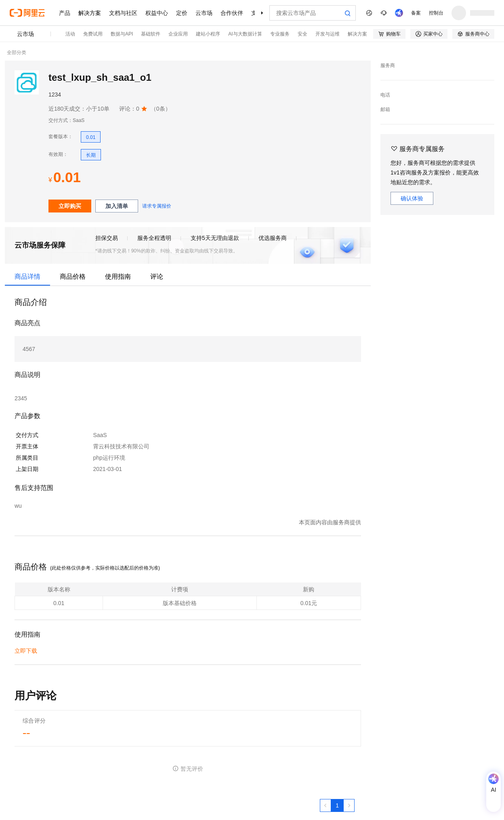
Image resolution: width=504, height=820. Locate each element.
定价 (182, 13)
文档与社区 (123, 13)
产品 (65, 13)
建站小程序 (208, 34)
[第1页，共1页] (337, 805)
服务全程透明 (154, 238)
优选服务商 (273, 238)
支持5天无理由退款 (215, 238)
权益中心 (157, 13)
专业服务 (280, 34)
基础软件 (151, 34)
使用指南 (118, 276)
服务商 (388, 65)
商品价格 (73, 276)
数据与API (122, 34)
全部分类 (17, 53)
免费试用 (93, 34)
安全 (302, 34)
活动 (70, 34)
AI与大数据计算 (245, 34)
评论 (157, 276)
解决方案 (90, 13)
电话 (385, 95)
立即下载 (26, 651)
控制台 (436, 13)
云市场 (204, 13)
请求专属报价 (157, 206)
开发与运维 (328, 34)
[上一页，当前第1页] (325, 805)
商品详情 (27, 276)
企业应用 (178, 34)
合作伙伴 (232, 13)
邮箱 (385, 109)
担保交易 (107, 238)
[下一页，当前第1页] (349, 805)
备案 (416, 13)
